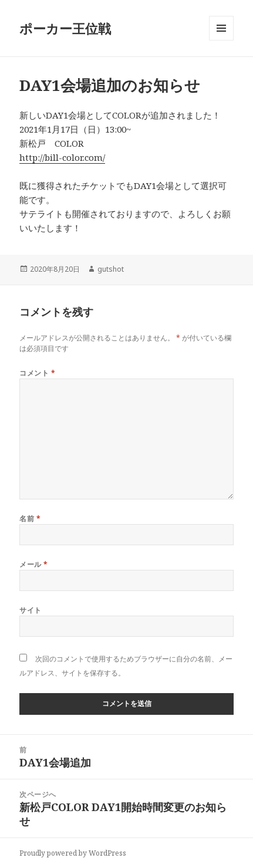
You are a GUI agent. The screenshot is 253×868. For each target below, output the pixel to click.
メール (33, 564)
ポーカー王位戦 (65, 28)
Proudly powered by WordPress (73, 853)
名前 (30, 519)
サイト (30, 610)
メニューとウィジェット (221, 40)
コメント (37, 373)
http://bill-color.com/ (62, 157)
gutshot (111, 269)
